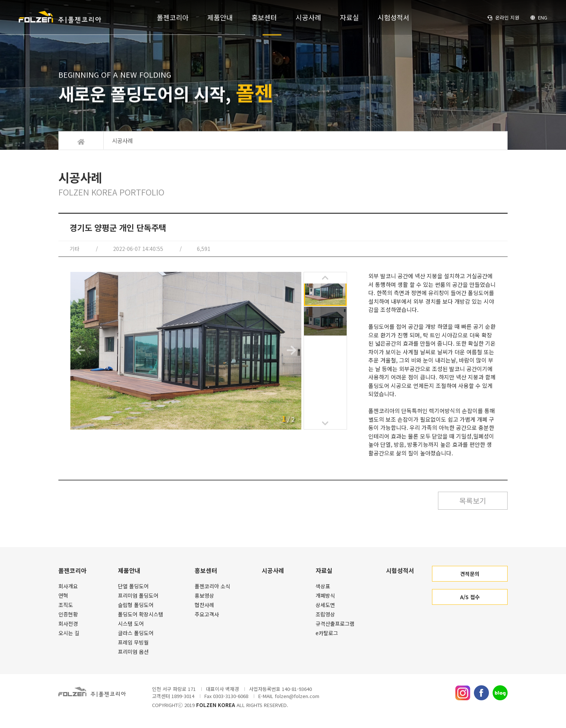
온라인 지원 (503, 19)
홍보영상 (204, 596)
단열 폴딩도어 (133, 587)
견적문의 (470, 574)
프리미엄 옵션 (133, 652)
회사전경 (68, 624)
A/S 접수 (470, 598)
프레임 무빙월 (133, 643)
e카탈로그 (327, 634)
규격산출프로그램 (335, 624)
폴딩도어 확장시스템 (141, 615)
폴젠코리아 (173, 19)
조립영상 (325, 615)
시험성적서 (394, 19)
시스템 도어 (131, 624)
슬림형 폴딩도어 (136, 606)
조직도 (66, 606)
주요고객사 (207, 615)
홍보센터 (264, 19)
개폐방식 (325, 596)
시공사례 (308, 19)
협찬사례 (204, 606)
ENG (539, 19)
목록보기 (470, 501)
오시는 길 (69, 634)
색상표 (323, 587)
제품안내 (220, 19)
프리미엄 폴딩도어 (138, 596)
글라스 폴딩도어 (136, 634)
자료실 (349, 19)
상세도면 (325, 606)
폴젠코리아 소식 (212, 587)
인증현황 (68, 615)
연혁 (63, 596)
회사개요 (68, 587)
